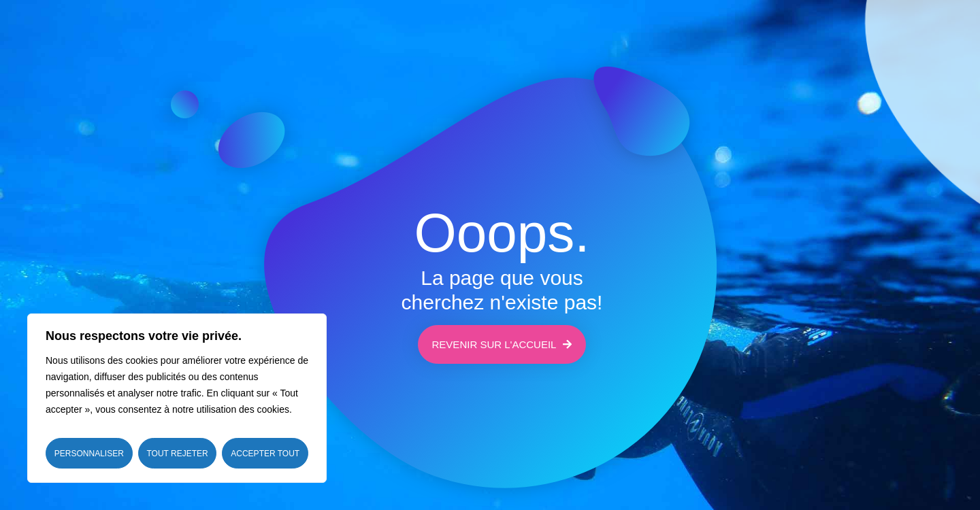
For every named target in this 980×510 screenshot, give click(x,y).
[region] (177, 398)
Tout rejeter (177, 454)
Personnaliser (89, 454)
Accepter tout (265, 454)
